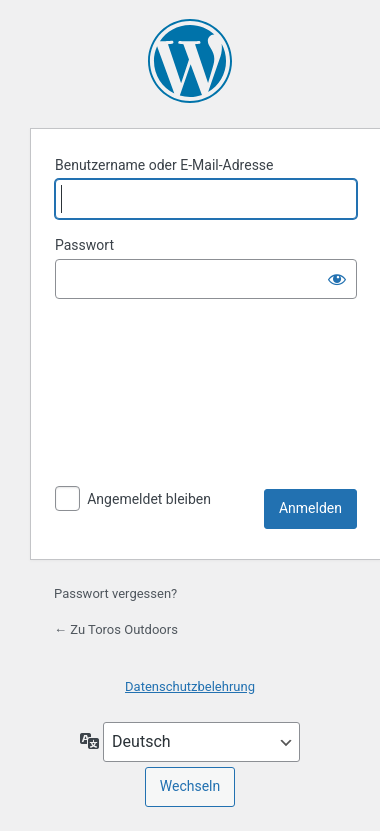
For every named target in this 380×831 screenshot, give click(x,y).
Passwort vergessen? (115, 593)
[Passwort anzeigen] (337, 279)
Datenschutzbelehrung (190, 686)
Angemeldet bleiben (149, 499)
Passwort (84, 245)
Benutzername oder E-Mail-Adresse (164, 165)
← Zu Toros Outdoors (116, 629)
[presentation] (137, 397)
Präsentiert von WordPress (190, 61)
